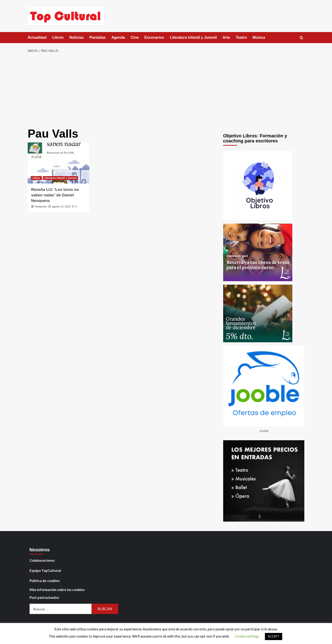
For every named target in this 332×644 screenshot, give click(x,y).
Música (259, 37)
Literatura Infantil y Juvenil (193, 37)
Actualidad (37, 37)
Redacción (41, 207)
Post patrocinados (44, 597)
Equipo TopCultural (45, 570)
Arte (226, 37)
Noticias (77, 37)
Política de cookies (45, 581)
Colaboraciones (42, 560)
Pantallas (98, 37)
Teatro (241, 37)
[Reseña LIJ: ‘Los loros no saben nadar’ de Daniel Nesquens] (58, 163)
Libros (58, 37)
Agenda (118, 37)
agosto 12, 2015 (61, 207)
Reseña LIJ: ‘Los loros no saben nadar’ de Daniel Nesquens (55, 195)
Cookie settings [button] (247, 636)
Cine (135, 37)
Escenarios (154, 37)
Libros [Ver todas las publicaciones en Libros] (36, 178)
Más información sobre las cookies (57, 590)
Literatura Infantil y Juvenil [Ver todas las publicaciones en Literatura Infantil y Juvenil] (60, 178)
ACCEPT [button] (274, 636)
